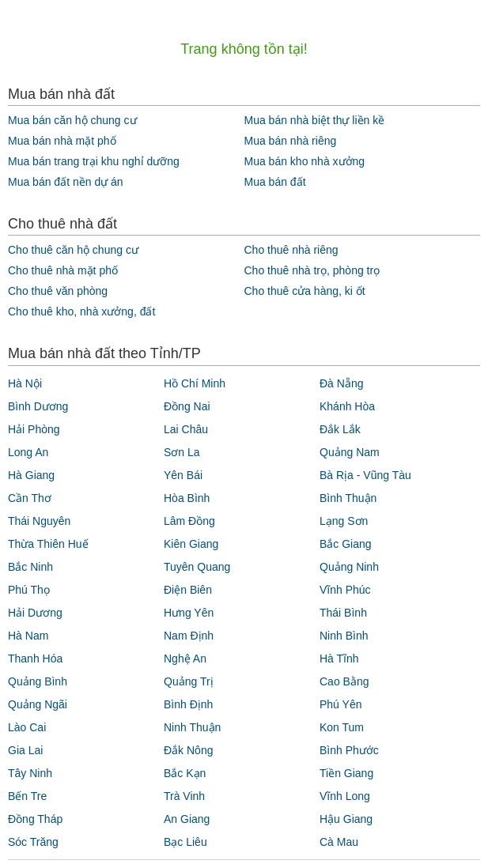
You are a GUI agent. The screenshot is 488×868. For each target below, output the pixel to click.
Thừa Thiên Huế (48, 544)
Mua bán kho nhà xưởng (304, 161)
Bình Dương (38, 406)
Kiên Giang (191, 544)
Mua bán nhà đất (61, 94)
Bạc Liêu (185, 842)
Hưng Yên (189, 613)
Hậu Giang (346, 819)
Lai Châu (186, 429)
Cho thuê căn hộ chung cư (73, 250)
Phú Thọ (29, 590)
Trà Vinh (184, 796)
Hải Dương (35, 613)
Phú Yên (340, 704)
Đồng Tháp (35, 819)
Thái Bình (343, 613)
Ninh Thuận (192, 727)
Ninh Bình (344, 636)
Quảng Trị (189, 681)
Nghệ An (185, 659)
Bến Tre (27, 796)
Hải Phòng (34, 429)
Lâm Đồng (189, 521)
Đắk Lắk (340, 429)
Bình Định (188, 704)
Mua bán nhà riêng (290, 141)
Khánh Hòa (347, 406)
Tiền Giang (346, 773)
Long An (28, 452)
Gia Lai (25, 750)
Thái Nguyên (39, 521)
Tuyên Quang (197, 567)
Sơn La (182, 452)
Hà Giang (31, 475)
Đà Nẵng (341, 383)
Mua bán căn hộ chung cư (72, 120)
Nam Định (189, 636)
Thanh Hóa (35, 659)
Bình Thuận (348, 498)
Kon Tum (342, 727)
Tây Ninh (30, 773)
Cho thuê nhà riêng (291, 250)
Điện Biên (188, 590)
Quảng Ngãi (38, 704)
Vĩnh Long (345, 796)
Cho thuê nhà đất (62, 224)
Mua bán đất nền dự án (66, 182)
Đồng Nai (187, 406)
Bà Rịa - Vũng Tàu (365, 475)
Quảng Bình (38, 681)
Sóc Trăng (33, 842)
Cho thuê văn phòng (58, 291)
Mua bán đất (274, 182)
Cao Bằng (344, 681)
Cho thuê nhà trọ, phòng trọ (312, 270)
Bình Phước (349, 750)
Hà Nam (28, 636)
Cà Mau (339, 842)
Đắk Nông (188, 750)
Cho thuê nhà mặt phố (63, 270)
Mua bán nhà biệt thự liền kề (314, 120)
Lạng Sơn (344, 521)
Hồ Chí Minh (195, 383)
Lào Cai (27, 727)
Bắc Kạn (185, 773)
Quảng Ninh (349, 567)
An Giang (187, 819)
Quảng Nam (350, 452)
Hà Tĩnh (339, 659)
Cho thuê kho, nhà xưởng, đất (81, 311)
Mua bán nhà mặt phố (62, 141)
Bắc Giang (346, 544)
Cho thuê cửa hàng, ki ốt (304, 291)
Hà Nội (25, 383)
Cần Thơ (30, 498)
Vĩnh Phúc (345, 590)
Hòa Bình (187, 498)
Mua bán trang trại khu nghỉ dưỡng (94, 161)
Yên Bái (183, 475)
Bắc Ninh (30, 567)
